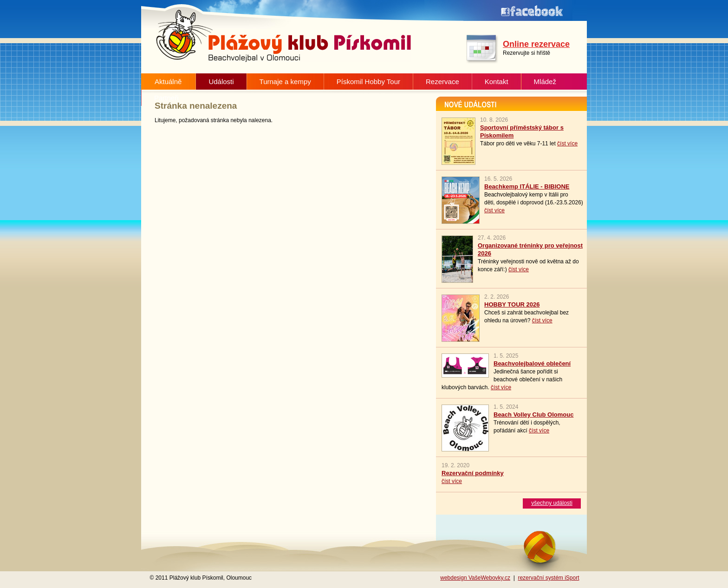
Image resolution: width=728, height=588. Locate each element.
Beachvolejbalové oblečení (532, 363)
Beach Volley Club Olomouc (533, 415)
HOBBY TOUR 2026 (512, 304)
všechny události (552, 503)
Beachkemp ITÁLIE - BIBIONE (527, 186)
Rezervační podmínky (473, 473)
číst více (567, 144)
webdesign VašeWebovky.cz (475, 578)
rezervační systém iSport (548, 578)
